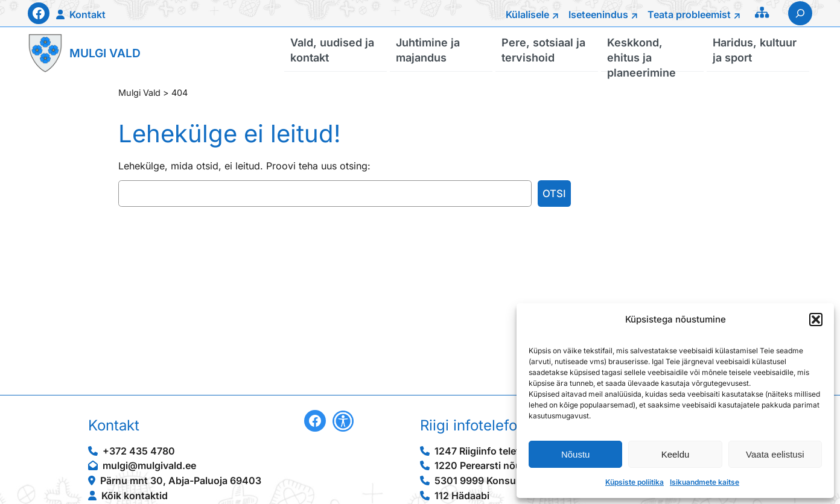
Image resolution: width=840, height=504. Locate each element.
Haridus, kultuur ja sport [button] (755, 49)
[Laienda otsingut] (800, 13)
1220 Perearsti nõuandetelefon (506, 465)
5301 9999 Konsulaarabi (491, 480)
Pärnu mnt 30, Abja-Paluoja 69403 (181, 480)
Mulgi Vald (105, 53)
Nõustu (576, 454)
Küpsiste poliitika (635, 482)
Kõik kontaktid (135, 496)
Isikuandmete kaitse (705, 482)
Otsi (554, 194)
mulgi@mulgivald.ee (149, 465)
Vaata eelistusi (775, 454)
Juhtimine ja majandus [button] (428, 49)
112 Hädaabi (462, 496)
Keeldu (676, 454)
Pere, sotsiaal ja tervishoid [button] (543, 49)
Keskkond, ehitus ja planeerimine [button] (641, 54)
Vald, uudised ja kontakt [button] (332, 49)
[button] (816, 320)
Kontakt (87, 14)
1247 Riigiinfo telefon (483, 451)
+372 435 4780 (139, 451)
